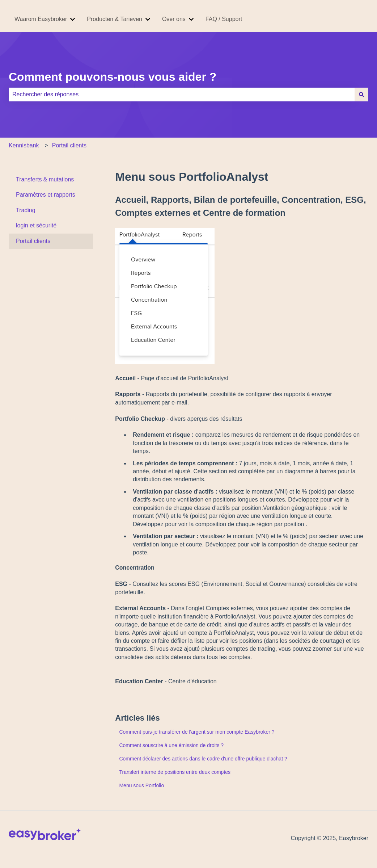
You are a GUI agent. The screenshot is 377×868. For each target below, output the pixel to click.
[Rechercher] (361, 95)
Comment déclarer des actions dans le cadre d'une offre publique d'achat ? (203, 759)
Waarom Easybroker (41, 19)
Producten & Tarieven (115, 19)
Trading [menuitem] (26, 210)
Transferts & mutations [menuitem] (45, 179)
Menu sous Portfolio (141, 785)
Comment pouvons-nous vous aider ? (113, 77)
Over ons (174, 19)
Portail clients (69, 145)
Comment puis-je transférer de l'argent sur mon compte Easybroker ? (197, 732)
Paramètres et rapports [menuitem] (46, 195)
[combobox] (182, 95)
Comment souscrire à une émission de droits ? (171, 745)
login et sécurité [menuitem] (36, 225)
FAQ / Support (224, 19)
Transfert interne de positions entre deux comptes (175, 772)
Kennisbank (24, 145)
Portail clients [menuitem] (33, 241)
